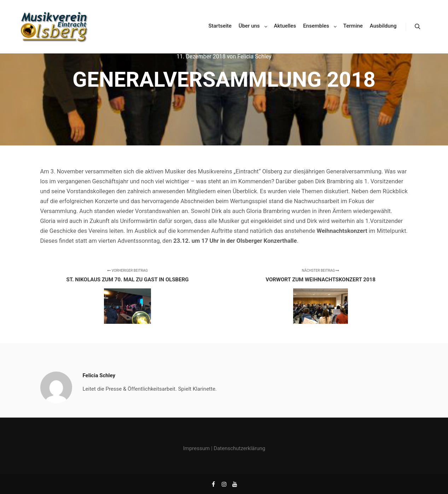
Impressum (196, 448)
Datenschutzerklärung (239, 448)
